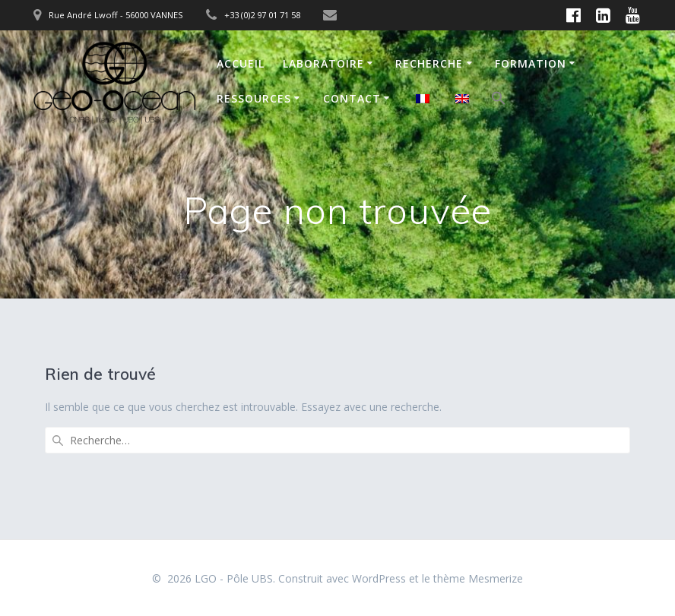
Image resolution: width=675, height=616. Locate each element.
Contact (352, 98)
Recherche (429, 63)
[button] (499, 100)
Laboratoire (323, 63)
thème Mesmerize (478, 578)
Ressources (254, 98)
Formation (531, 63)
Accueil (241, 63)
